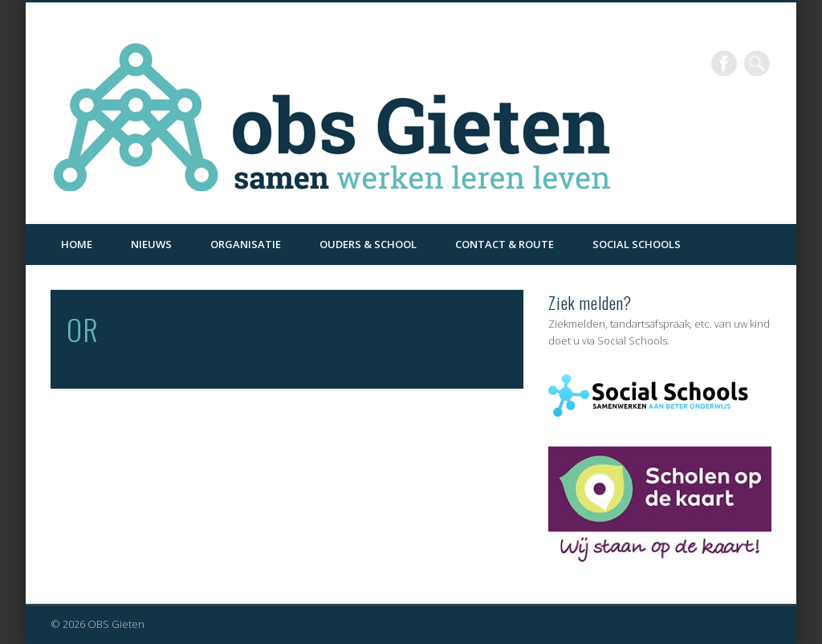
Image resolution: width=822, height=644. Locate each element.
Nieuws (151, 244)
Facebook (724, 63)
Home (77, 244)
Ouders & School (368, 244)
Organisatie (246, 244)
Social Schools (637, 244)
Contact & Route (505, 244)
